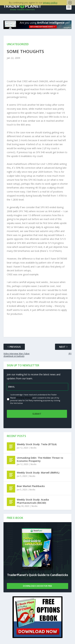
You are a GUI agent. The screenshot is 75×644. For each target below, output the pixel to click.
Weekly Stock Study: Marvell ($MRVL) (38, 473)
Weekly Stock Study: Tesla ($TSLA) (37, 444)
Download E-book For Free (37, 586)
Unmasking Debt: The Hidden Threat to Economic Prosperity (40, 459)
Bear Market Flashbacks (31, 486)
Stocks (33, 448)
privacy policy (50, 3)
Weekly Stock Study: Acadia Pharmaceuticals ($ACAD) (33, 501)
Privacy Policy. (24, 398)
